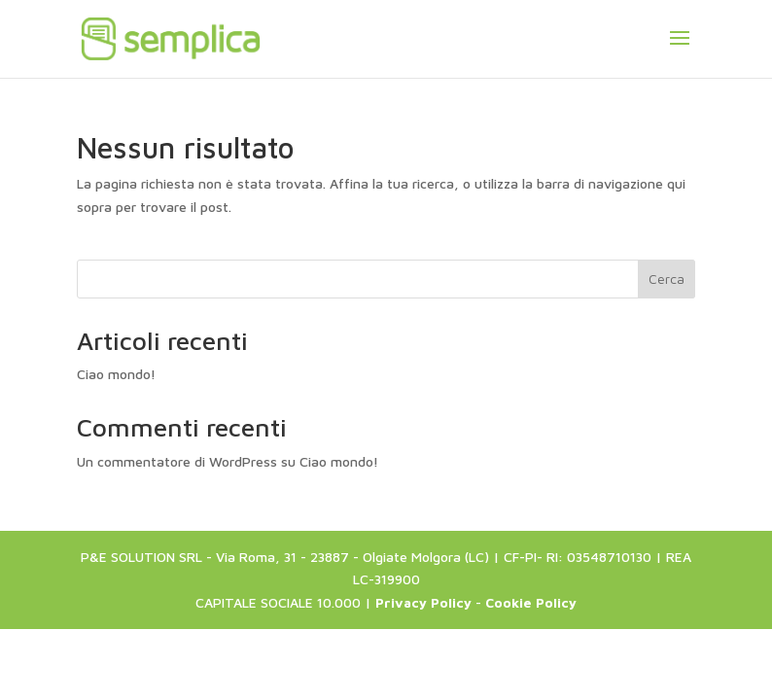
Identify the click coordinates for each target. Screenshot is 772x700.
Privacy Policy (423, 602)
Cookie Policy (531, 602)
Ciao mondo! (116, 374)
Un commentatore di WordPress (177, 461)
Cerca (667, 279)
